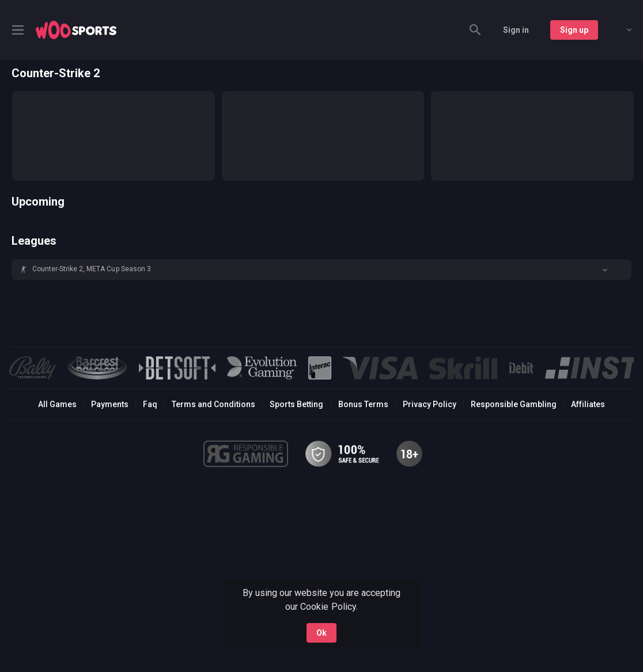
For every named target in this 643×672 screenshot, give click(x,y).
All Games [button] (57, 404)
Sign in (516, 30)
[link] (76, 30)
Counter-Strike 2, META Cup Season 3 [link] (92, 269)
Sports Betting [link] (296, 404)
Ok (321, 633)
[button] (321, 269)
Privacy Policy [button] (430, 404)
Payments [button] (110, 404)
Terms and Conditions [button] (213, 404)
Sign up (574, 30)
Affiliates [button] (588, 404)
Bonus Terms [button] (363, 404)
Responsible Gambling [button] (514, 404)
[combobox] (621, 30)
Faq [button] (150, 404)
